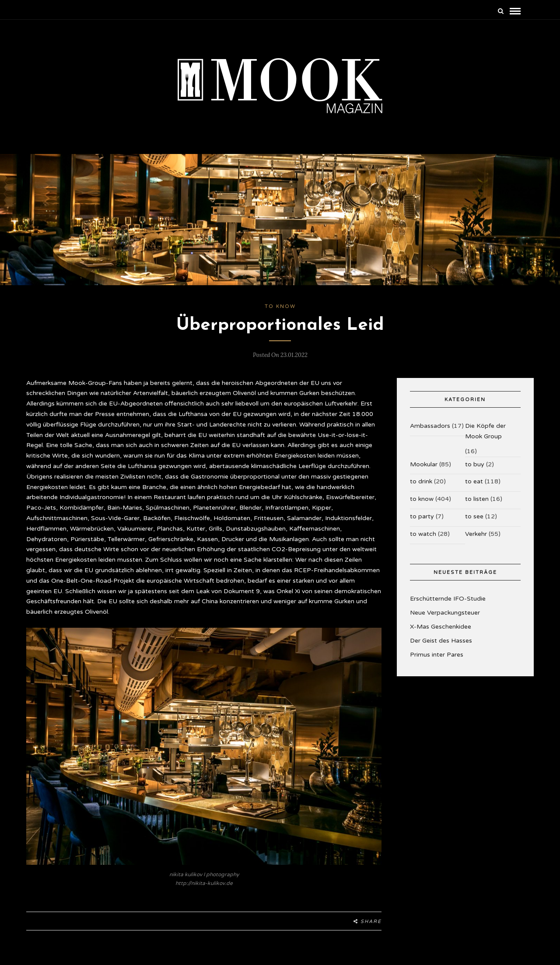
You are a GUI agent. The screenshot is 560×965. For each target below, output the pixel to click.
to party (422, 516)
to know (280, 306)
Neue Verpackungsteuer (445, 613)
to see (474, 516)
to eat (474, 481)
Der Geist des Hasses (441, 641)
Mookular (424, 464)
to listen (477, 499)
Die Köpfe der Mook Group (485, 431)
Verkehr (476, 534)
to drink (421, 481)
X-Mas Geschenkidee (441, 627)
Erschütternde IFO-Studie (448, 599)
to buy (475, 464)
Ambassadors (430, 426)
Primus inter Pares (437, 655)
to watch (423, 534)
